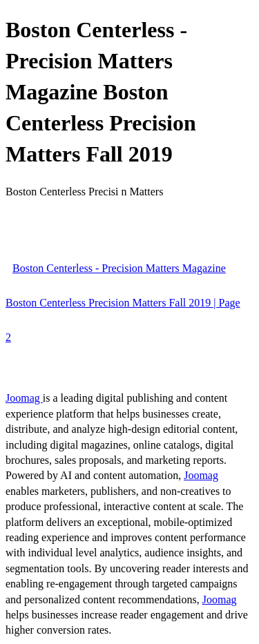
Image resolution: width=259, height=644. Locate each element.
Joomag (24, 398)
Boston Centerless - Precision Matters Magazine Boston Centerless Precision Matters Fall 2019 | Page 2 (123, 303)
